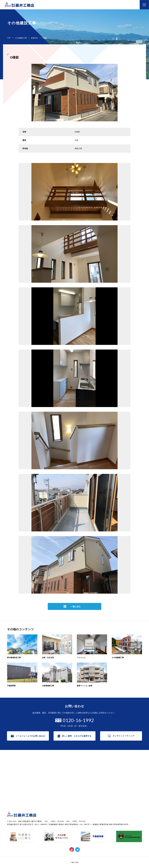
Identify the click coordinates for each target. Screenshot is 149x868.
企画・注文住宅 (50, 768)
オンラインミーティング (123, 736)
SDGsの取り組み (84, 789)
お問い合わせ (14, 764)
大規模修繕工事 (50, 785)
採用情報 (81, 776)
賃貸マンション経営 (52, 789)
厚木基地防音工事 (51, 764)
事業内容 (45, 759)
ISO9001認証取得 (85, 785)
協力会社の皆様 (84, 793)
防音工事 (114, 772)
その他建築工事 (50, 776)
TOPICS (114, 768)
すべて (113, 764)
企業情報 (79, 759)
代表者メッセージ (85, 764)
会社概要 (81, 772)
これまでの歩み (84, 768)
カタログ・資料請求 (17, 769)
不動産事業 (48, 781)
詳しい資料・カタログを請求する (77, 736)
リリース (114, 776)
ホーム (10, 759)
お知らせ (113, 759)
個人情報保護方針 (85, 781)
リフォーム (48, 772)
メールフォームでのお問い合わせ (30, 736)
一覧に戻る (76, 607)
